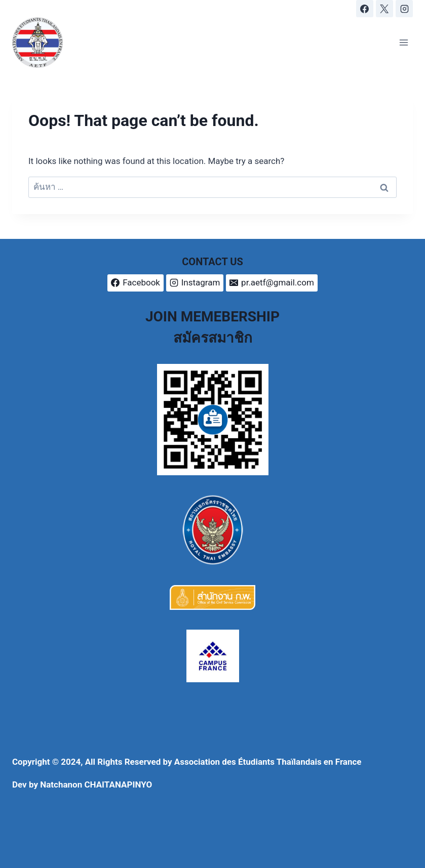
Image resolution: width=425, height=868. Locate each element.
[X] (384, 9)
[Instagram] (404, 9)
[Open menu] (403, 42)
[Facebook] (365, 9)
